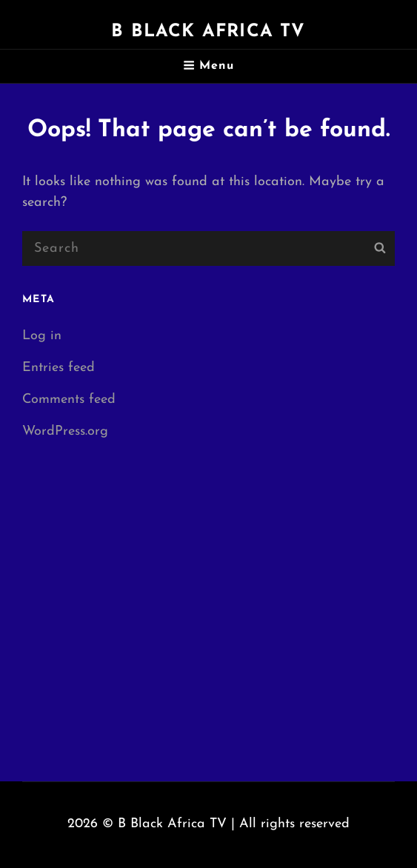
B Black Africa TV (208, 32)
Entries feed (59, 368)
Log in (42, 336)
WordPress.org (65, 431)
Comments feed (69, 400)
